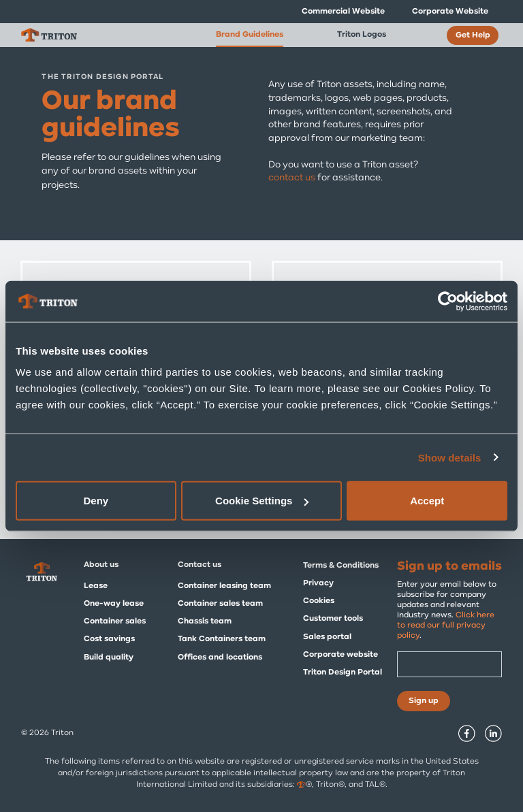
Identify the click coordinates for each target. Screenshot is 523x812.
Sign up (424, 701)
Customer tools (333, 619)
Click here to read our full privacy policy (446, 626)
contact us (292, 178)
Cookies (319, 601)
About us (101, 565)
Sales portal (327, 637)
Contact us (200, 565)
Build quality (109, 657)
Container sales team (220, 604)
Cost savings (109, 639)
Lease (96, 586)
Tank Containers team (222, 639)
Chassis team (205, 621)
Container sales (115, 621)
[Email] (449, 664)
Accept (427, 501)
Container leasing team (224, 586)
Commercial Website (343, 12)
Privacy (318, 583)
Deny (96, 501)
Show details (450, 457)
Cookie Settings (262, 501)
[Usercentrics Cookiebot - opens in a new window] (448, 301)
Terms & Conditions (341, 566)
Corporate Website (450, 12)
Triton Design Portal (343, 672)
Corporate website (340, 655)
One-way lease (114, 604)
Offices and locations (220, 657)
